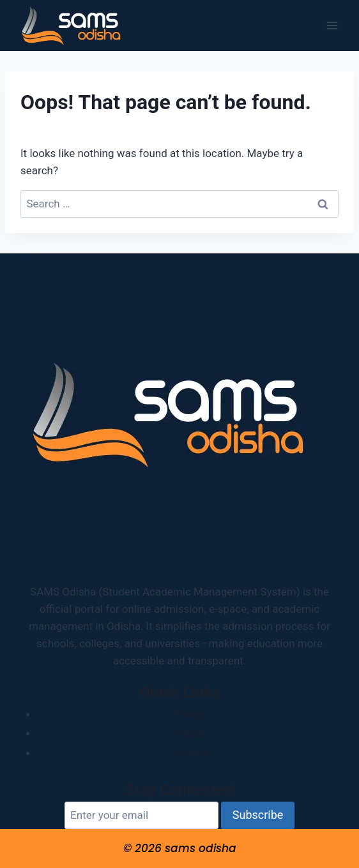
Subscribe (258, 815)
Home (190, 714)
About (190, 733)
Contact (190, 752)
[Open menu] (332, 25)
